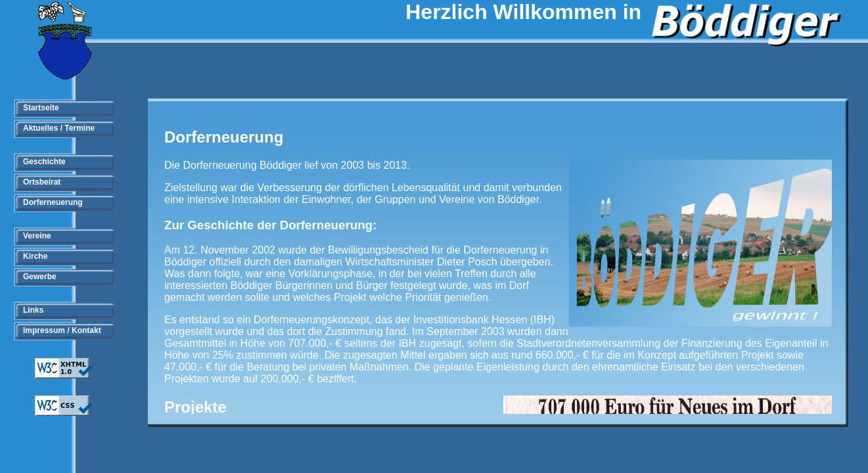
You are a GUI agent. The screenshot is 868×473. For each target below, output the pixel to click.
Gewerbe (40, 277)
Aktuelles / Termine (59, 128)
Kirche (35, 256)
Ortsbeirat (42, 182)
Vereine (37, 236)
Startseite (41, 108)
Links (33, 310)
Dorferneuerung (53, 202)
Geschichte (44, 162)
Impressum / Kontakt (62, 330)
